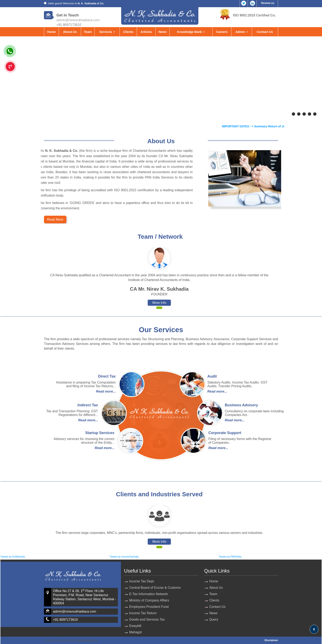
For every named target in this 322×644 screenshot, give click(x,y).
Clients (128, 32)
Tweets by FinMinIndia (13, 557)
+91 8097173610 (65, 620)
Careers (222, 32)
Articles (146, 32)
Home (52, 32)
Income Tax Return (143, 613)
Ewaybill (135, 626)
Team (88, 32)
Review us (268, 3)
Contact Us (265, 32)
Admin (242, 32)
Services (107, 32)
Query (214, 619)
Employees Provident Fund (149, 607)
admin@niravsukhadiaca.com (78, 20)
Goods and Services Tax (147, 619)
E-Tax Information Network (149, 594)
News (163, 32)
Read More (55, 219)
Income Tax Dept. (142, 581)
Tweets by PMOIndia (230, 557)
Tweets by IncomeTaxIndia (124, 557)
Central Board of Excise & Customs (155, 588)
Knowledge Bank (191, 32)
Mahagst (135, 632)
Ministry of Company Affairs (149, 600)
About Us (70, 32)
